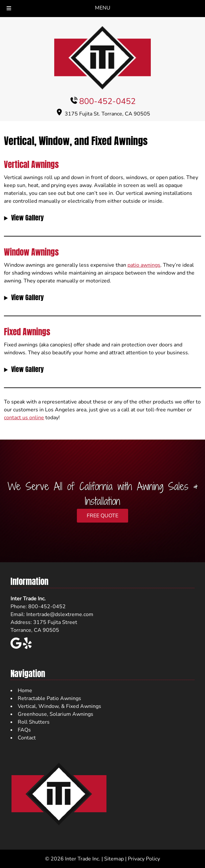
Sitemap (114, 859)
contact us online (24, 418)
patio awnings (144, 265)
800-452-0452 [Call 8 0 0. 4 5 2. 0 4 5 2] (107, 101)
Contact (27, 738)
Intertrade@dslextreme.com (60, 614)
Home (25, 691)
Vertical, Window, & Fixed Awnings (59, 706)
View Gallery (27, 218)
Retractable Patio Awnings (49, 698)
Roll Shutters (34, 722)
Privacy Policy (144, 859)
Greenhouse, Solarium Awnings (56, 714)
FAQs (24, 730)
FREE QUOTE (102, 516)
